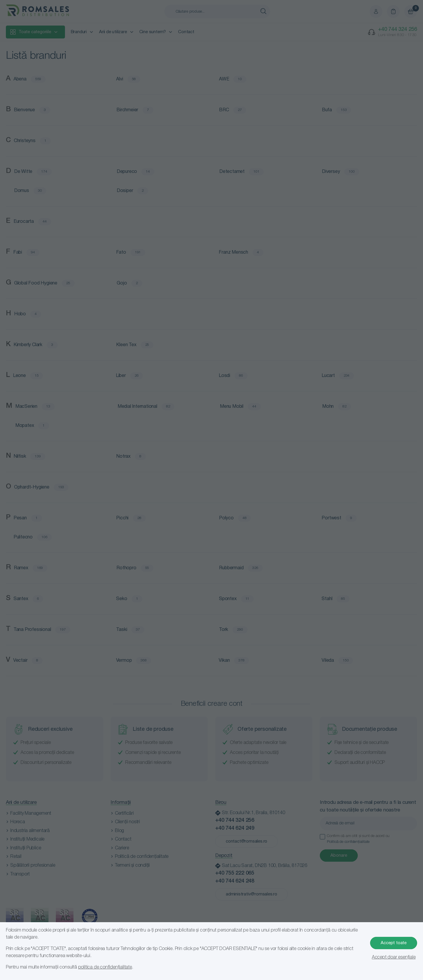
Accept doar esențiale (394, 957)
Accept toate (394, 943)
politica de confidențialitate (105, 967)
